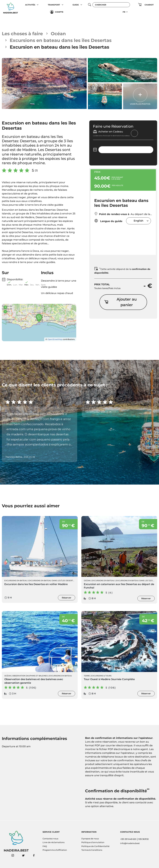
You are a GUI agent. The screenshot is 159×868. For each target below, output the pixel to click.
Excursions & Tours (101, 676)
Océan (58, 34)
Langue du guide (108, 221)
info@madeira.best (130, 843)
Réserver (67, 598)
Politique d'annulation (93, 842)
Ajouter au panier (120, 302)
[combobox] (139, 221)
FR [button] (124, 12)
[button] (38, 5)
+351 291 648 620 (128, 839)
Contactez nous (50, 839)
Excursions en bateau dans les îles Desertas (61, 40)
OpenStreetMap (55, 339)
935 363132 (143, 839)
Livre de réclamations (53, 842)
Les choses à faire (22, 34)
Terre (87, 676)
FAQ (45, 846)
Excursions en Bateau (16, 581)
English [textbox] (139, 221)
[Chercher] (111, 5)
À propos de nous (90, 839)
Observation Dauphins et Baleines (30, 676)
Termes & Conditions (92, 850)
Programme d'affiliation (55, 850)
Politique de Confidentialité (95, 846)
